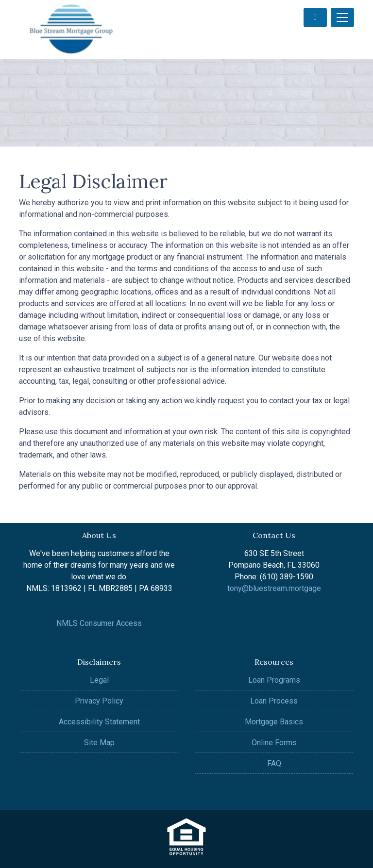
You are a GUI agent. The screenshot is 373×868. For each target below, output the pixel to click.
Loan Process (274, 701)
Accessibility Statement (99, 722)
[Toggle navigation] (342, 17)
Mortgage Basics (274, 722)
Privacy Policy (99, 701)
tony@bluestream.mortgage (274, 588)
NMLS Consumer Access (99, 623)
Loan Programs (274, 680)
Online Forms (274, 743)
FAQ (274, 763)
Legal (99, 680)
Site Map (99, 743)
